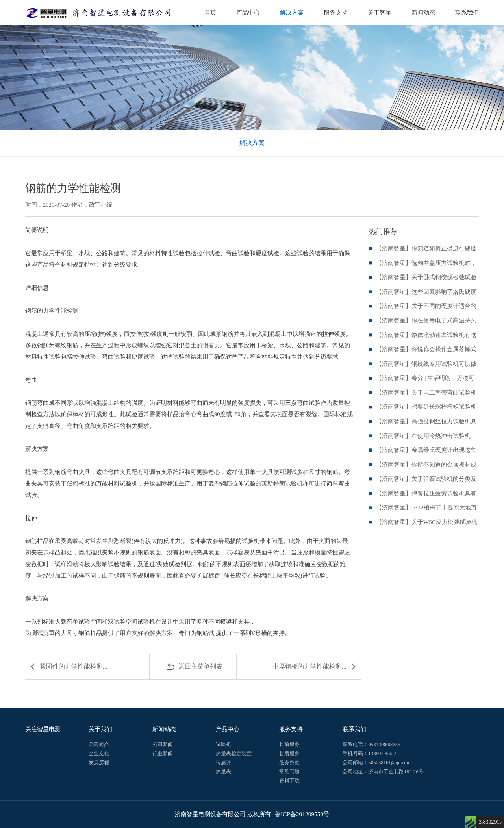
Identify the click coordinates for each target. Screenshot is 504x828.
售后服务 (289, 754)
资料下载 (289, 781)
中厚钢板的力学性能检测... (309, 666)
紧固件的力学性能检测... (74, 666)
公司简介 (99, 745)
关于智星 (380, 12)
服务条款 (289, 763)
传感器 (223, 763)
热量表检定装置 (234, 754)
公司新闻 (163, 745)
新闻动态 (423, 12)
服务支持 (335, 12)
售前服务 (289, 745)
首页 (210, 12)
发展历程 (99, 763)
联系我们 (467, 12)
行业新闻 (163, 754)
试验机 (223, 745)
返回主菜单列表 (200, 666)
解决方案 (292, 12)
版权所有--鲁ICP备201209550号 (288, 814)
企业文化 (99, 754)
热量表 (223, 772)
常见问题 (289, 772)
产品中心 (248, 12)
